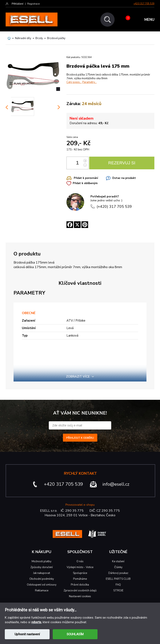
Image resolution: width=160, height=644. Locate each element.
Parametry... (89, 82)
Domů (9, 38)
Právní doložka (80, 585)
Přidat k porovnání (86, 178)
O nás (80, 561)
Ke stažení (118, 561)
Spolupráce (80, 573)
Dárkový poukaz (118, 573)
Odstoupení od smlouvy (42, 585)
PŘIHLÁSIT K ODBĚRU (80, 438)
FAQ (118, 585)
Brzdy (39, 38)
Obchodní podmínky (42, 579)
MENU (149, 20)
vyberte (36, 622)
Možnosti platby (42, 561)
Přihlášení (17, 4)
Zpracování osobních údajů (80, 591)
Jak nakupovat (42, 573)
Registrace (33, 4)
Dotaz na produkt (124, 178)
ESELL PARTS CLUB (118, 579)
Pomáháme (80, 579)
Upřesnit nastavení (27, 634)
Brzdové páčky (56, 38)
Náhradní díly (23, 38)
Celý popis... (74, 82)
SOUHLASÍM (75, 634)
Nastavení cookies (80, 596)
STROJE (118, 591)
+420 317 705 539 (144, 4)
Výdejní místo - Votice (80, 567)
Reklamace (42, 591)
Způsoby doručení (42, 567)
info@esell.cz (116, 484)
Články (118, 567)
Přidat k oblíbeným (85, 183)
